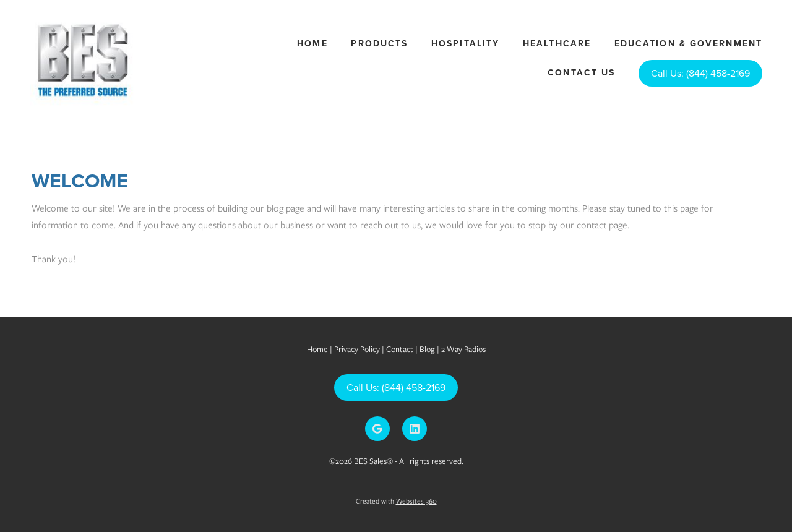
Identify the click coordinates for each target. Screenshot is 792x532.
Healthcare (557, 43)
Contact (400, 349)
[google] (377, 429)
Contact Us (581, 72)
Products (379, 43)
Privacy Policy (357, 349)
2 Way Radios (463, 349)
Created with (396, 501)
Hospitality (465, 43)
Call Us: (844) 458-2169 (700, 73)
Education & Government (688, 43)
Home (312, 43)
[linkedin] (415, 429)
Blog (428, 349)
